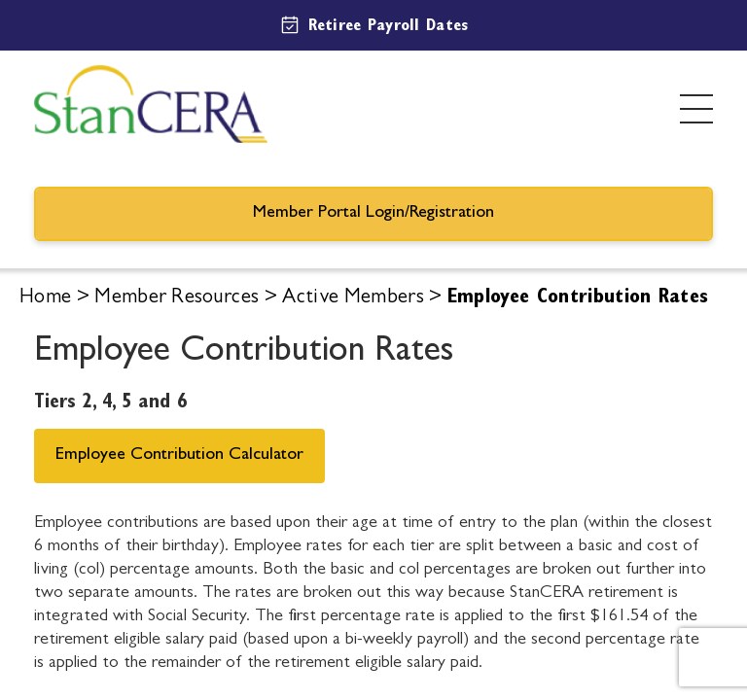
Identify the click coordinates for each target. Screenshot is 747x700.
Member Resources (177, 299)
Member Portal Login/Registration (373, 214)
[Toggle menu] (696, 109)
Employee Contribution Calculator (179, 456)
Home (45, 299)
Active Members (353, 299)
